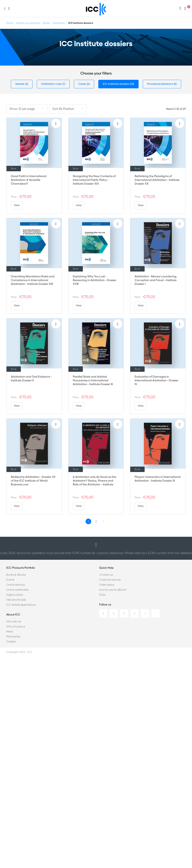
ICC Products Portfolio (21, 568)
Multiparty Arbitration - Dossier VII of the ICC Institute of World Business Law (33, 481)
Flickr (155, 613)
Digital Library (15, 595)
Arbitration (59, 23)
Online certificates (17, 590)
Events (10, 580)
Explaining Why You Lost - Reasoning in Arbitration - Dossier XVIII (95, 280)
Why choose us (16, 626)
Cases (82, 84)
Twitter (114, 613)
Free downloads (16, 600)
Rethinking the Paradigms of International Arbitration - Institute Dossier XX (157, 180)
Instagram (135, 613)
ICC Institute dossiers (116, 84)
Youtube (145, 613)
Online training (15, 585)
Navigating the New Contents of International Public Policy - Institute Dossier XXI (94, 180)
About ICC (13, 614)
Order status (107, 585)
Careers (11, 641)
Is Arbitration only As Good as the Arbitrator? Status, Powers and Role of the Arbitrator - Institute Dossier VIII (95, 481)
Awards (20, 84)
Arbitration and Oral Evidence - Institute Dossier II (31, 378)
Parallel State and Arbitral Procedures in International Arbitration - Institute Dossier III (93, 380)
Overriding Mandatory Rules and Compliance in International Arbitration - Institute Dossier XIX (33, 280)
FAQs (102, 595)
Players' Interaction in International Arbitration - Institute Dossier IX (158, 479)
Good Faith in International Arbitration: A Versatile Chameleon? (29, 180)
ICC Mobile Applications (21, 605)
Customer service (110, 580)
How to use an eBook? (113, 590)
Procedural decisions (160, 84)
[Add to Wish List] (56, 123)
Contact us (106, 575)
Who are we (14, 621)
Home (10, 23)
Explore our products (28, 23)
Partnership (13, 636)
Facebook (124, 613)
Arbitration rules (52, 84)
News (10, 631)
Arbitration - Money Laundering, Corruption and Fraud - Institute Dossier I (156, 280)
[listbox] (27, 109)
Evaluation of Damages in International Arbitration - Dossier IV (157, 380)
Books (47, 23)
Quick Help (106, 568)
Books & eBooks (16, 575)
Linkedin (103, 613)
